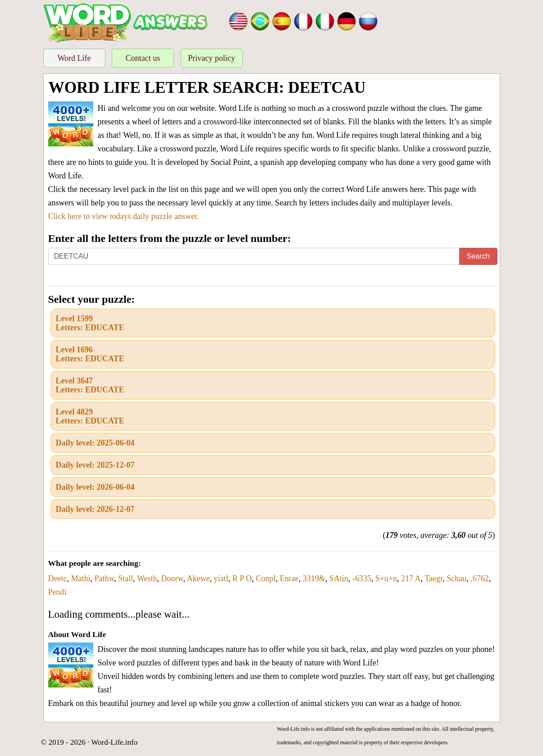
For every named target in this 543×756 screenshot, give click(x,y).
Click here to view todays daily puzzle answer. (124, 216)
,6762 (480, 578)
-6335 (362, 578)
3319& (314, 578)
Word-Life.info (114, 742)
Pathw (104, 578)
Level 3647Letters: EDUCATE (90, 385)
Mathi (80, 578)
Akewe (198, 578)
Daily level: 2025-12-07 (95, 465)
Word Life (74, 58)
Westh (147, 578)
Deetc (58, 578)
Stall (125, 578)
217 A (411, 578)
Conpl (266, 578)
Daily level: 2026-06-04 (95, 487)
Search (478, 256)
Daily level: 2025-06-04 (95, 443)
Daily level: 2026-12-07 (95, 509)
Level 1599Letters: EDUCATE (90, 323)
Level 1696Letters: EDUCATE (90, 354)
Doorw (172, 578)
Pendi (57, 592)
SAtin (339, 578)
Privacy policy (211, 58)
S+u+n (386, 578)
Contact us (143, 58)
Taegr (433, 578)
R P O (242, 578)
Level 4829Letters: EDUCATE (90, 416)
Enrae (289, 578)
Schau (456, 578)
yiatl (221, 578)
